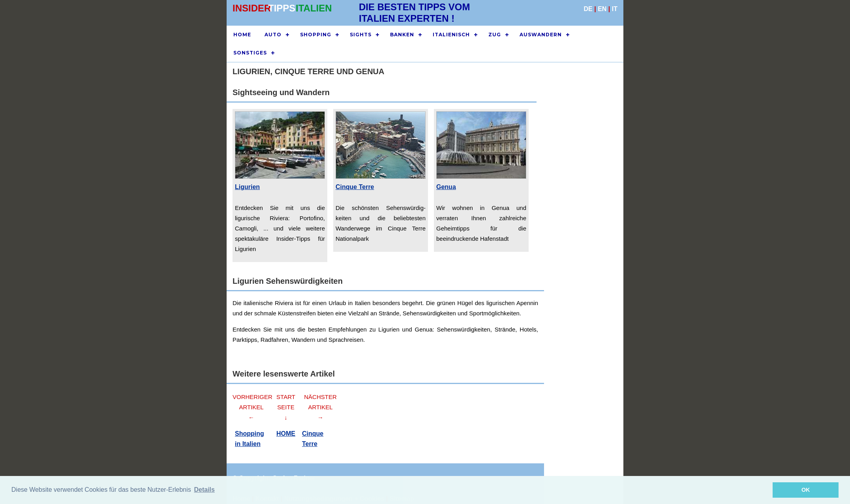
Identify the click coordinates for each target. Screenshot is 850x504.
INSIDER (252, 8)
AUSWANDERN (541, 35)
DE (588, 9)
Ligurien (247, 187)
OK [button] (806, 490)
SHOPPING (316, 35)
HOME (242, 35)
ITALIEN (314, 8)
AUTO (273, 35)
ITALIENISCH (451, 35)
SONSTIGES (250, 53)
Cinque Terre (355, 187)
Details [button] (204, 490)
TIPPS (282, 8)
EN (602, 9)
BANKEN (402, 35)
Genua (446, 187)
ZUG (495, 35)
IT (615, 9)
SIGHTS (361, 35)
